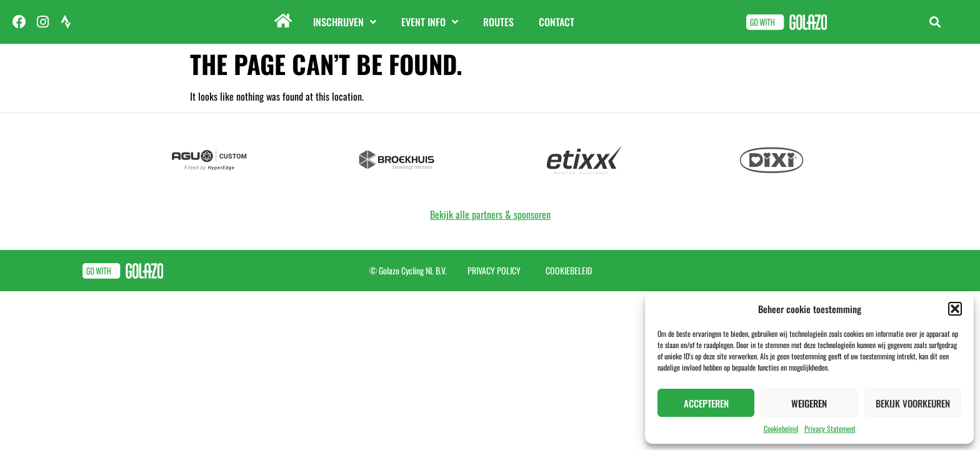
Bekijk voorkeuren (913, 403)
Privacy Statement (830, 428)
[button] (955, 309)
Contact (557, 22)
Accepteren (706, 403)
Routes (498, 22)
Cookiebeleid (781, 428)
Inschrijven (345, 22)
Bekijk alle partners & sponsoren (490, 214)
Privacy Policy (494, 270)
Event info (430, 22)
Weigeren (809, 403)
